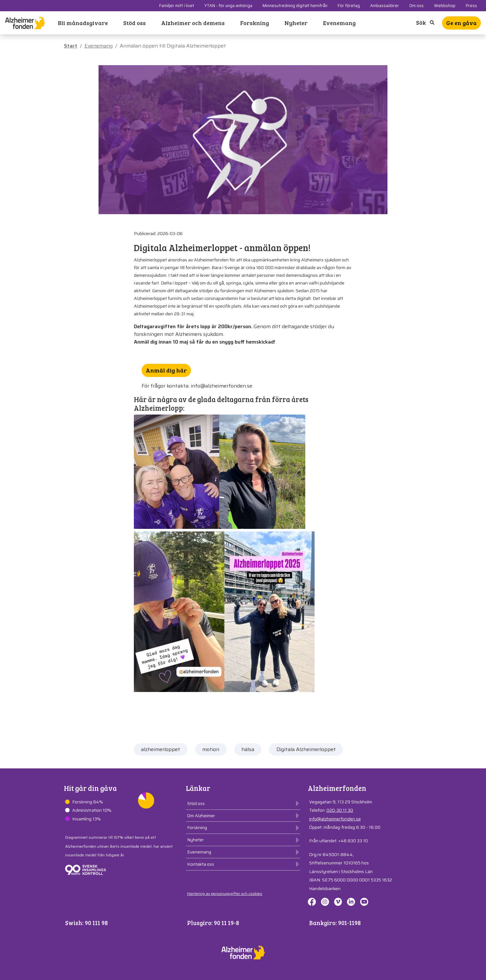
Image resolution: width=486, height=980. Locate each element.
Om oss (417, 6)
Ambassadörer (385, 6)
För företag (349, 6)
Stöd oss (135, 23)
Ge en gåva (461, 23)
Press (471, 6)
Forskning (255, 23)
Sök (425, 22)
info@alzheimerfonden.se (335, 819)
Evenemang (339, 23)
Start (71, 46)
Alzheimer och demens (193, 23)
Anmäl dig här (166, 370)
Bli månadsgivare (83, 23)
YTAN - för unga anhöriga (228, 6)
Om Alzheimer (201, 816)
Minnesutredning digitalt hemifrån (295, 6)
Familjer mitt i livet (177, 6)
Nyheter (296, 23)
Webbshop (445, 6)
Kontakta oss (201, 864)
